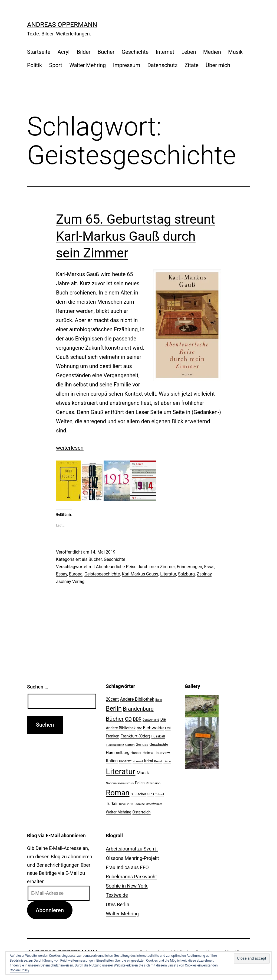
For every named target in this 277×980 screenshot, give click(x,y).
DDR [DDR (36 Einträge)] (137, 719)
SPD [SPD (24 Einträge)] (151, 794)
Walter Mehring (88, 65)
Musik (235, 52)
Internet (165, 52)
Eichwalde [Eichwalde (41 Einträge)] (153, 728)
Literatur (168, 574)
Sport (56, 65)
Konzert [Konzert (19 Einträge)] (138, 761)
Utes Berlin (117, 904)
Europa (76, 574)
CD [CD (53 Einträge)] (128, 719)
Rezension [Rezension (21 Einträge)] (153, 783)
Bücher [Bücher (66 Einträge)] (115, 719)
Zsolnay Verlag (70, 582)
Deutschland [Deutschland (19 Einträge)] (151, 720)
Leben (189, 52)
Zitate (192, 65)
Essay (62, 574)
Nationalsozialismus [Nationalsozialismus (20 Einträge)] (120, 783)
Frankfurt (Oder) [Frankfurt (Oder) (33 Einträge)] (136, 736)
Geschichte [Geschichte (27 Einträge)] (159, 744)
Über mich (218, 65)
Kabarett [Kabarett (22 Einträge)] (125, 761)
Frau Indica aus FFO (127, 867)
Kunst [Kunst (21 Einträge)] (158, 761)
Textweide (117, 895)
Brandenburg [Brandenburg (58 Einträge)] (138, 709)
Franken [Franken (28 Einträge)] (113, 736)
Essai (209, 567)
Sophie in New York (127, 886)
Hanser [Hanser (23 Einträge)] (136, 753)
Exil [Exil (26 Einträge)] (168, 728)
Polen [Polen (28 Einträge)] (140, 783)
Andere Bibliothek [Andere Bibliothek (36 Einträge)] (137, 699)
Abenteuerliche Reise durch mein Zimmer (136, 567)
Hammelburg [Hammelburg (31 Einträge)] (118, 753)
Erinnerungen (189, 567)
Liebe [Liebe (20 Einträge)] (167, 761)
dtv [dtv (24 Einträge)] (139, 728)
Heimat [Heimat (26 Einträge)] (149, 753)
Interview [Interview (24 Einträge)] (163, 753)
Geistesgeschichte (102, 574)
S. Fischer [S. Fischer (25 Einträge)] (138, 794)
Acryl (63, 52)
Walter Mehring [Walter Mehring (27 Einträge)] (118, 812)
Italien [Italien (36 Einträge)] (112, 761)
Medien (212, 52)
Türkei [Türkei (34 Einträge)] (111, 804)
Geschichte (135, 52)
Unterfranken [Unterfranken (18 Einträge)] (154, 804)
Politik (34, 65)
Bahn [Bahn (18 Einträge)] (159, 700)
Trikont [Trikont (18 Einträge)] (160, 794)
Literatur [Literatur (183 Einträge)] (121, 772)
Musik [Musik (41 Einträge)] (143, 773)
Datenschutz (163, 65)
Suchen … (37, 687)
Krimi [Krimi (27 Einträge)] (149, 761)
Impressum (127, 65)
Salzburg (186, 574)
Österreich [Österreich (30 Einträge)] (142, 812)
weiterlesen (70, 448)
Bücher (106, 52)
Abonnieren (50, 910)
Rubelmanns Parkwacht (131, 877)
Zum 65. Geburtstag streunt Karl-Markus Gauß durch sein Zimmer (136, 236)
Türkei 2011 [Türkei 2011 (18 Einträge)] (126, 804)
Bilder (84, 52)
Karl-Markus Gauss (140, 574)
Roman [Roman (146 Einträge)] (118, 793)
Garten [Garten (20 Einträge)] (130, 745)
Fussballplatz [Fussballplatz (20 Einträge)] (115, 745)
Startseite (39, 52)
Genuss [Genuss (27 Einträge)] (142, 744)
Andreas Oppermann (62, 25)
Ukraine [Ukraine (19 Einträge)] (140, 804)
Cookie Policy (19, 970)
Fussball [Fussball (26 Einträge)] (158, 736)
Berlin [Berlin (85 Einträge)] (114, 709)
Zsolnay (204, 574)
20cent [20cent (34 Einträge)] (112, 699)
